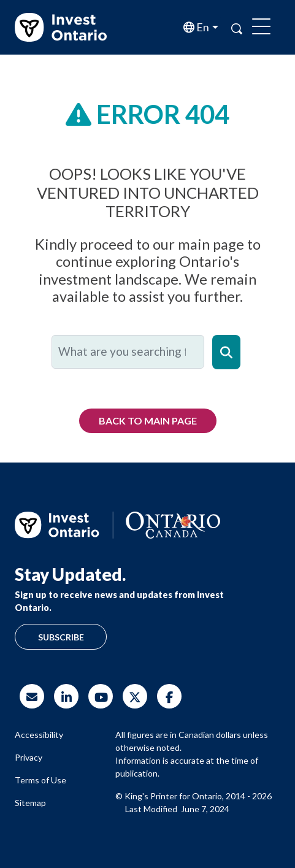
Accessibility (39, 735)
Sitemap (30, 803)
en (202, 27)
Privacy (29, 757)
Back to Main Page (148, 421)
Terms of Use (40, 780)
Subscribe (61, 637)
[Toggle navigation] (261, 28)
